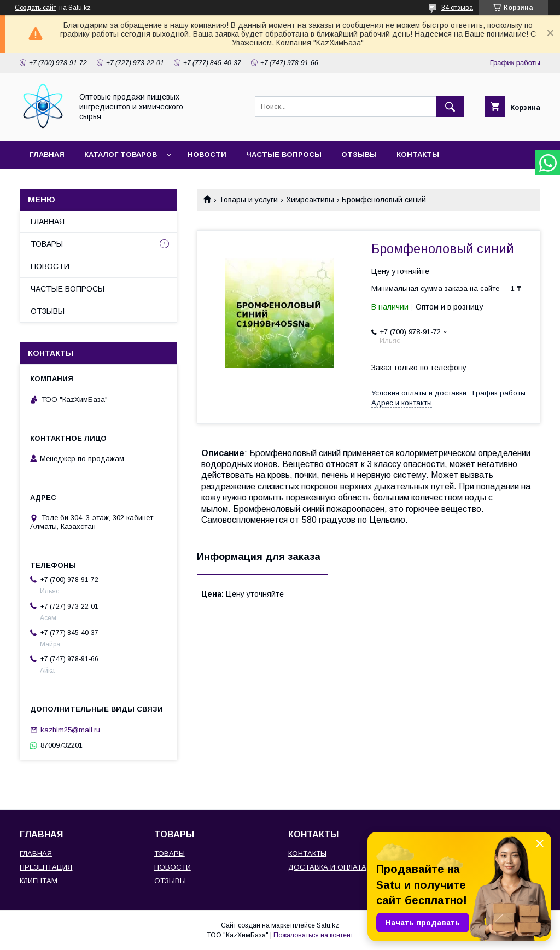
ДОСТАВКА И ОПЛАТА (327, 867)
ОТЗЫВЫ (359, 155)
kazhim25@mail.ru (70, 730)
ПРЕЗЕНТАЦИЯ (46, 867)
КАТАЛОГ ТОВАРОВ (121, 155)
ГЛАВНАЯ (47, 155)
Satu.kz (328, 925)
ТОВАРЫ (47, 244)
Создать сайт (36, 8)
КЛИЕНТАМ (39, 881)
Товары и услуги (248, 200)
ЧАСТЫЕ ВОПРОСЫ (284, 155)
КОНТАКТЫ (418, 155)
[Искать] (450, 107)
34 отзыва (457, 8)
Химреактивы (310, 200)
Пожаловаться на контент (313, 935)
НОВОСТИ (207, 155)
